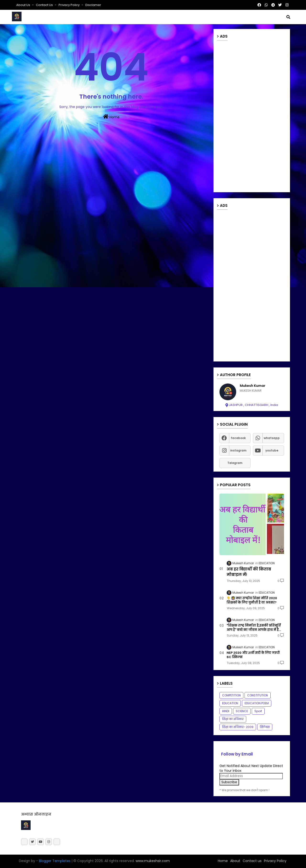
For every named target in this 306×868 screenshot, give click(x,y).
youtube (272, 450)
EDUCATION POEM (257, 703)
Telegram (235, 463)
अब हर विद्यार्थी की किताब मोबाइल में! (249, 572)
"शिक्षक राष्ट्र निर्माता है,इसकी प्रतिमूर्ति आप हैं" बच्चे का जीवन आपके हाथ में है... (254, 628)
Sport (258, 711)
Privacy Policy (69, 5)
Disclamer (93, 5)
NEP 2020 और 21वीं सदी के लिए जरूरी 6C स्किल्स (253, 655)
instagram (238, 450)
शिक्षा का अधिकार (233, 719)
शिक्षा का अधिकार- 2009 (238, 727)
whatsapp (272, 438)
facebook (238, 438)
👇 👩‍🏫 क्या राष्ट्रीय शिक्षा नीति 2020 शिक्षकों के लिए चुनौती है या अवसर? (252, 600)
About (235, 861)
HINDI (226, 711)
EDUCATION (230, 703)
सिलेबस (265, 727)
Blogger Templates (55, 861)
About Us (24, 5)
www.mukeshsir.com (152, 861)
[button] (288, 17)
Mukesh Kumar (253, 386)
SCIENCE (242, 711)
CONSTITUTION (258, 695)
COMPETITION (231, 695)
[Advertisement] (252, 117)
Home (111, 117)
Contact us (45, 5)
